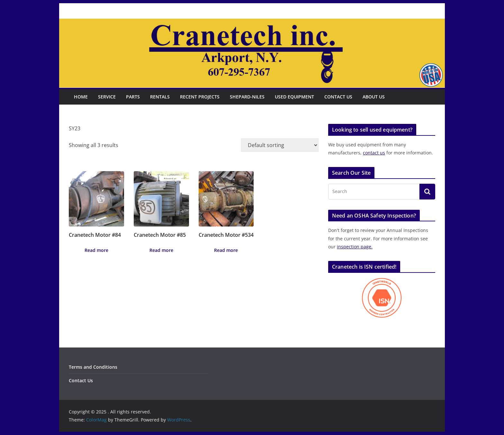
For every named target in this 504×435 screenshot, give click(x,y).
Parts (133, 97)
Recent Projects (200, 97)
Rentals (160, 97)
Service (107, 97)
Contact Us (338, 97)
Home (81, 97)
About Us (374, 97)
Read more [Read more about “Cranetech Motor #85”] (161, 250)
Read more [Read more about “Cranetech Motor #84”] (96, 250)
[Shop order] (280, 145)
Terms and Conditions (93, 367)
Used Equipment (294, 97)
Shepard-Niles (247, 97)
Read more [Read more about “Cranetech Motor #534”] (226, 250)
